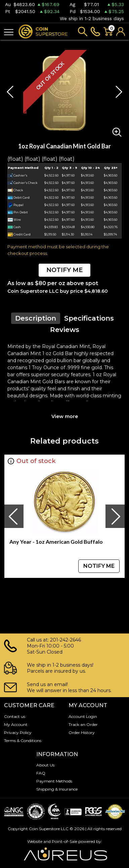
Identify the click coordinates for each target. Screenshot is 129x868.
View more (65, 416)
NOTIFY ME (64, 270)
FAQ (41, 773)
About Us (45, 765)
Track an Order (83, 724)
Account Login (83, 716)
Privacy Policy (18, 732)
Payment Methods (54, 781)
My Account (16, 724)
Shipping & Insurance (57, 789)
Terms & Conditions (23, 741)
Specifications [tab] (89, 318)
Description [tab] (36, 318)
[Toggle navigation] (9, 32)
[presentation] (14, 516)
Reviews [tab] (65, 330)
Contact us (15, 716)
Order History (82, 732)
